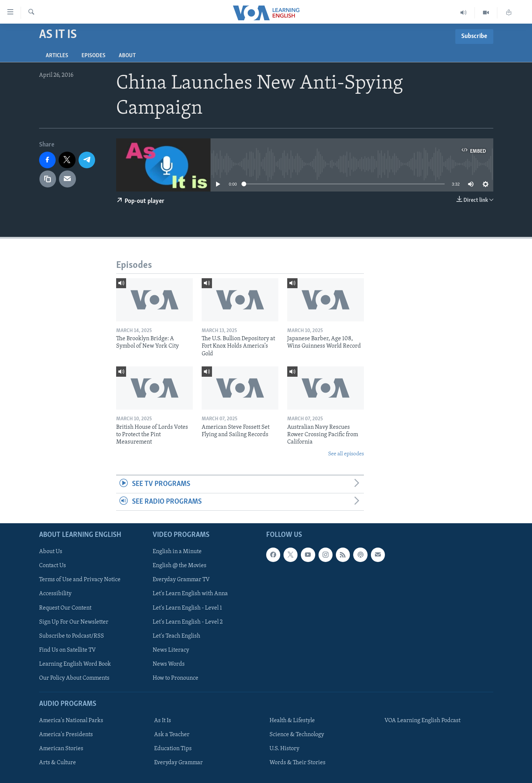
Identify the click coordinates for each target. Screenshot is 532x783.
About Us (51, 552)
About (127, 56)
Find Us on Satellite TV (67, 650)
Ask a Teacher (172, 735)
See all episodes (346, 454)
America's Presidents (66, 735)
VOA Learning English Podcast (423, 721)
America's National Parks (71, 721)
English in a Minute (177, 552)
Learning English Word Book (75, 664)
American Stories (61, 749)
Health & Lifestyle (292, 721)
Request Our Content (65, 608)
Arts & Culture (58, 763)
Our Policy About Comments (74, 678)
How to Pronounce (175, 678)
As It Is (163, 721)
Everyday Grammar (178, 763)
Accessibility (55, 594)
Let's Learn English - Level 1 (187, 608)
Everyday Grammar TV (181, 580)
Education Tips (173, 749)
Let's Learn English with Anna (190, 594)
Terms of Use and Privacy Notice (80, 580)
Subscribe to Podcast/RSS (72, 636)
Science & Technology (297, 735)
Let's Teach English (176, 636)
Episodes (93, 56)
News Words (169, 664)
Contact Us (53, 566)
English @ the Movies (180, 566)
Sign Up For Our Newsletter (74, 622)
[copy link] (48, 179)
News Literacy (171, 650)
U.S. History (284, 749)
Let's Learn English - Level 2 (188, 622)
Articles (57, 56)
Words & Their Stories (298, 763)
